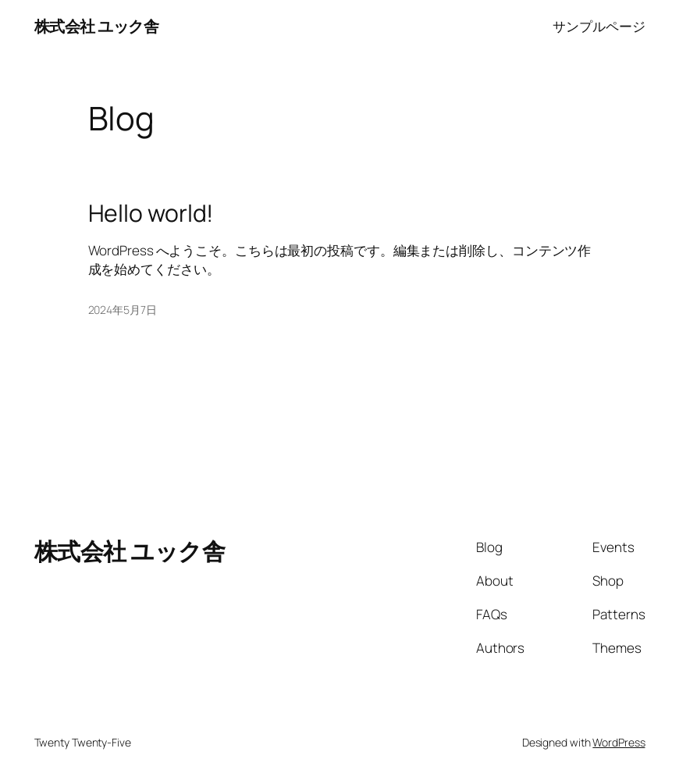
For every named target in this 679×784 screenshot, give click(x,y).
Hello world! (151, 213)
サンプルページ (599, 26)
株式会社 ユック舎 (97, 26)
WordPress (619, 742)
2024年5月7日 (123, 310)
